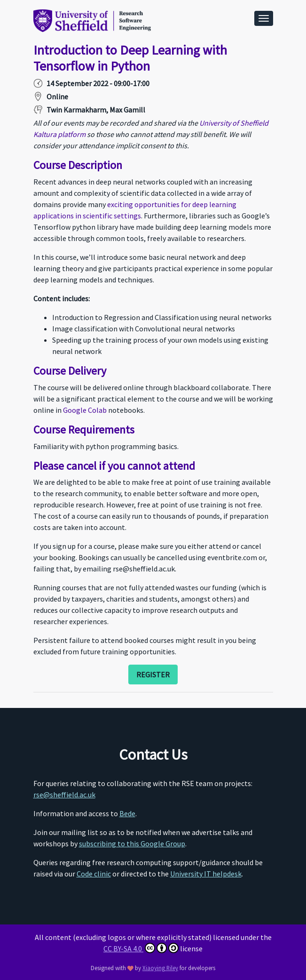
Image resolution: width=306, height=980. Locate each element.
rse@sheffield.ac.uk (64, 795)
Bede (127, 813)
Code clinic (94, 874)
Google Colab (85, 410)
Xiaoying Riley (160, 968)
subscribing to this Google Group (132, 843)
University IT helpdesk (206, 874)
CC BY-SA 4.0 (141, 948)
